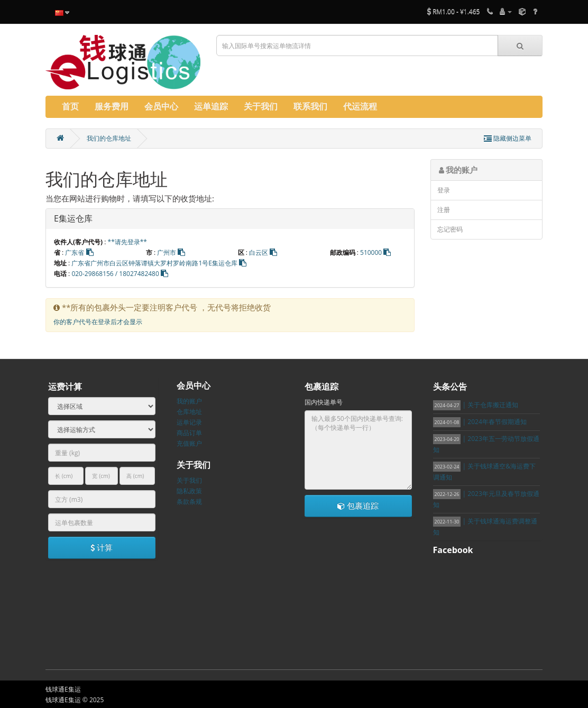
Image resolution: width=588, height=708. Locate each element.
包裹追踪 (358, 505)
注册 (444, 210)
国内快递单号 (324, 402)
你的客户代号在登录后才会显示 (98, 322)
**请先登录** (127, 242)
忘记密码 (450, 229)
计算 (102, 547)
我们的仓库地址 (109, 138)
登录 (444, 190)
